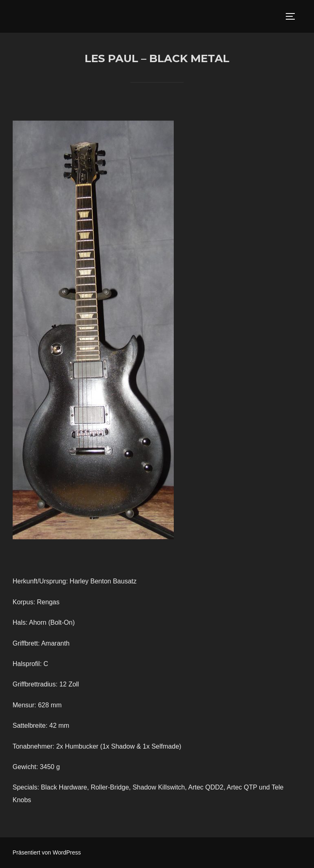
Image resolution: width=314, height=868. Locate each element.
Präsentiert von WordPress (47, 852)
